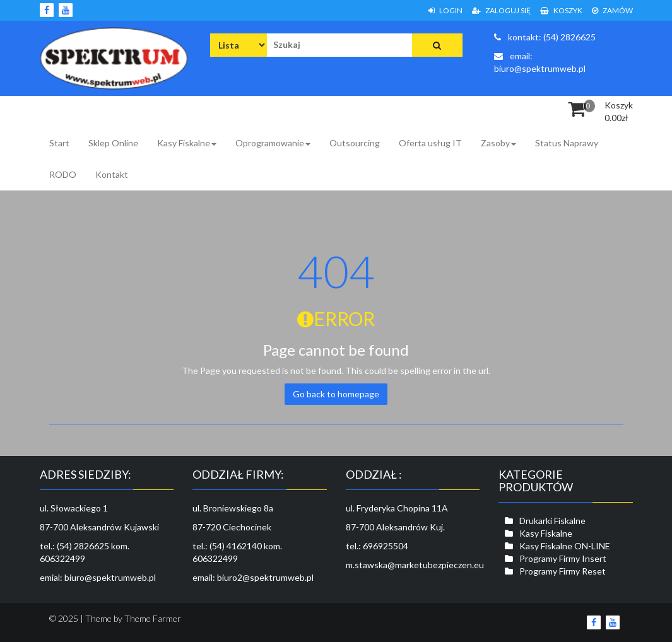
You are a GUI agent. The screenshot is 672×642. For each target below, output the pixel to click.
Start (59, 143)
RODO (63, 174)
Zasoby (498, 143)
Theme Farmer (153, 618)
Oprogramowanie (273, 143)
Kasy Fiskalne (187, 143)
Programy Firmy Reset (563, 571)
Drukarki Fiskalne (552, 521)
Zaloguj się (501, 10)
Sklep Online (113, 143)
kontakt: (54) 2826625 (545, 37)
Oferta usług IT (430, 143)
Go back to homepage (336, 394)
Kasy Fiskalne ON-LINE (565, 546)
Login (445, 10)
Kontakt (112, 174)
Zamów (612, 10)
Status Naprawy (567, 143)
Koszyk (561, 10)
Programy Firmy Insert (563, 558)
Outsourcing (355, 143)
